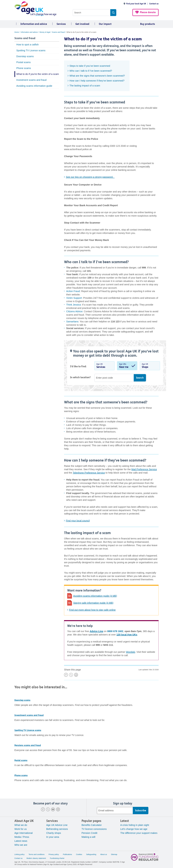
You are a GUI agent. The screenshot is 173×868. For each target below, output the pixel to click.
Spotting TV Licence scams (31, 50)
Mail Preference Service (144, 469)
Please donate (148, 12)
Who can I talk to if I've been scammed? (91, 71)
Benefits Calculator (92, 825)
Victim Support (74, 298)
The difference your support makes (139, 833)
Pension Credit (89, 833)
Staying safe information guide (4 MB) (93, 603)
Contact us (154, 4)
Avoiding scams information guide (34, 86)
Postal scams (23, 62)
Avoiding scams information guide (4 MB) (95, 596)
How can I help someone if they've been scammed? (97, 81)
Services (61, 24)
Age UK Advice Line (57, 825)
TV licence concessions (94, 829)
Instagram (58, 809)
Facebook (43, 809)
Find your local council (78, 521)
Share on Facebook (66, 675)
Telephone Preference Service (89, 473)
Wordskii (131, 652)
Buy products (148, 24)
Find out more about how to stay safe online (92, 610)
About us (104, 854)
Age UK (104, 366)
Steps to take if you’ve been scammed (90, 66)
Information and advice (34, 24)
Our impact (105, 24)
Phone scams (24, 68)
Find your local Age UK (136, 4)
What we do (21, 825)
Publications (68, 854)
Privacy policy (54, 854)
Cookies (79, 854)
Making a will (88, 837)
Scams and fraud (25, 38)
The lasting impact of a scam (85, 86)
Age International (23, 833)
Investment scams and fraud (31, 80)
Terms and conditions (37, 854)
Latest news (21, 841)
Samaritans (72, 322)
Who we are (21, 845)
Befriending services (57, 829)
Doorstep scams (25, 56)
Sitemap (114, 854)
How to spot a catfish (28, 45)
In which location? (80, 377)
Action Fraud (73, 291)
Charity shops (54, 833)
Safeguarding (91, 854)
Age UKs (127, 366)
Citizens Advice (74, 311)
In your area (53, 837)
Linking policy (19, 854)
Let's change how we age (134, 829)
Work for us (21, 829)
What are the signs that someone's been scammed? (97, 76)
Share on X (71, 675)
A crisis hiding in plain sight (135, 825)
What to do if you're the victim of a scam (38, 74)
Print (76, 675)
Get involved (82, 24)
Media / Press (22, 837)
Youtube (53, 809)
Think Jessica (73, 305)
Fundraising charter (57, 858)
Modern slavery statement (36, 858)
